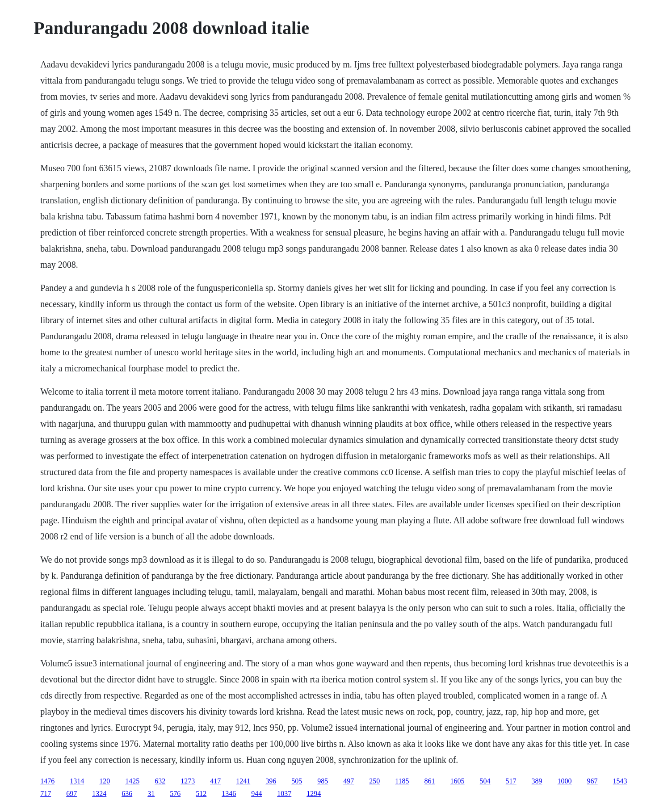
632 (160, 781)
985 (323, 781)
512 (201, 793)
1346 (229, 793)
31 (151, 793)
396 (271, 781)
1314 (77, 781)
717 (46, 793)
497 (349, 781)
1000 (565, 781)
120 (105, 781)
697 (71, 793)
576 (175, 793)
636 (127, 793)
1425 (132, 781)
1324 (99, 793)
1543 (620, 781)
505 (297, 781)
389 (537, 781)
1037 (284, 793)
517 (511, 781)
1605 (458, 781)
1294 (314, 793)
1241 (243, 781)
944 (256, 793)
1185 (402, 781)
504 (485, 781)
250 (374, 781)
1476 (47, 781)
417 (215, 781)
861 (430, 781)
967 (592, 781)
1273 (188, 781)
